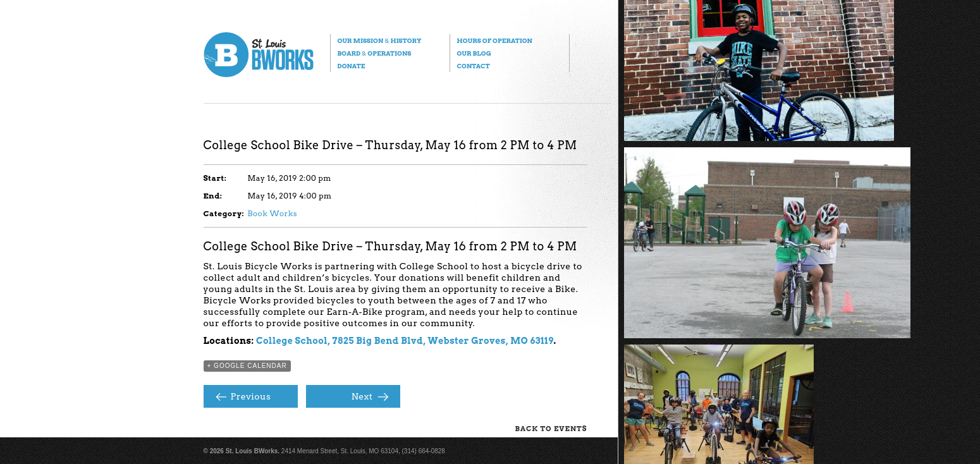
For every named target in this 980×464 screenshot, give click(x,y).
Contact (474, 66)
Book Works (273, 213)
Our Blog (474, 53)
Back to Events (551, 429)
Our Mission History (380, 40)
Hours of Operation (495, 40)
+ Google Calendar (247, 366)
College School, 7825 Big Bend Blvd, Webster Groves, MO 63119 (405, 341)
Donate (352, 66)
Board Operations (375, 53)
